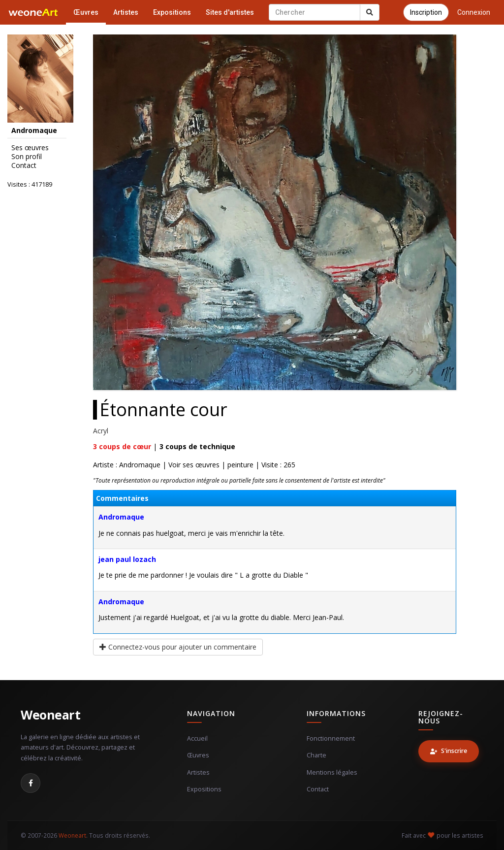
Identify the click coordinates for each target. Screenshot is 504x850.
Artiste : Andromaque (127, 465)
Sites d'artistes (230, 12)
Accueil (197, 738)
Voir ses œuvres (194, 465)
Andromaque (121, 517)
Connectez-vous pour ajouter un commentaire (178, 647)
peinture (240, 465)
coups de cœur (122, 446)
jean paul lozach (127, 559)
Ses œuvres (30, 148)
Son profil (27, 157)
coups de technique (197, 446)
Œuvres (86, 12)
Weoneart (50, 715)
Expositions (172, 12)
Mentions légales (332, 772)
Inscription (426, 12)
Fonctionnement (331, 738)
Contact (24, 165)
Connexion (474, 12)
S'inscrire (449, 751)
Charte (316, 755)
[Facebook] (31, 783)
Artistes (126, 12)
